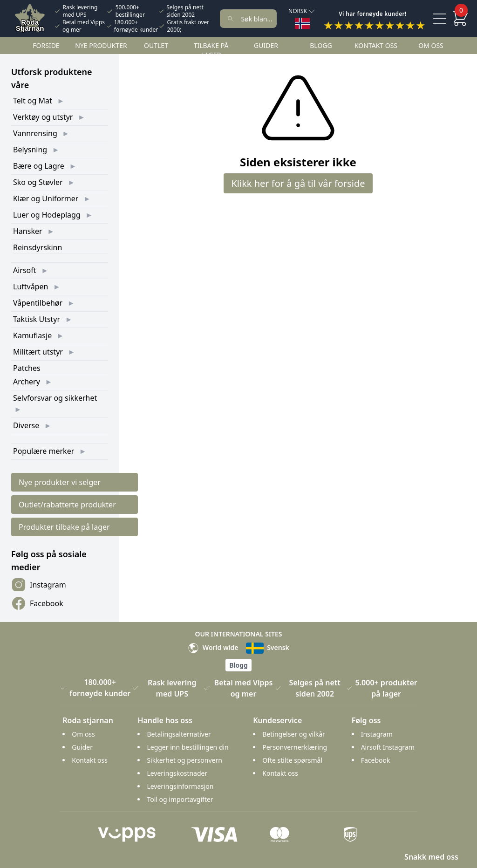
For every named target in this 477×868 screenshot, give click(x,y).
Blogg (321, 45)
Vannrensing (35, 133)
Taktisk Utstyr (37, 319)
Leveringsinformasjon (180, 786)
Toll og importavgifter (180, 799)
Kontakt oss (376, 45)
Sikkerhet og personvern (184, 760)
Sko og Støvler (38, 182)
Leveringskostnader (177, 773)
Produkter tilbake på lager (64, 527)
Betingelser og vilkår (294, 734)
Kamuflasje (32, 335)
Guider (266, 45)
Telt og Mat (33, 101)
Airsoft (25, 270)
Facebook (37, 603)
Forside (46, 45)
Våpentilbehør (38, 303)
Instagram (39, 585)
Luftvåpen (31, 287)
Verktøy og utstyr (43, 117)
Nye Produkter (101, 45)
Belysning (30, 150)
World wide (213, 647)
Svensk (268, 647)
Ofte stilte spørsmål (292, 760)
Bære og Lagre (39, 166)
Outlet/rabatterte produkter (67, 505)
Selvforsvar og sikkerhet (55, 398)
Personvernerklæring (295, 747)
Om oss (431, 45)
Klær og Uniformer (46, 198)
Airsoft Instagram (388, 747)
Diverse (26, 425)
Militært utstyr (38, 352)
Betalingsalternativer (179, 734)
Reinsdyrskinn (37, 247)
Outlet (156, 45)
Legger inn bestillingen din (187, 747)
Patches (27, 368)
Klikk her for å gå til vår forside (298, 183)
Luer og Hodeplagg (47, 215)
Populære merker (44, 451)
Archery (27, 382)
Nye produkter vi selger (60, 482)
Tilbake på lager (211, 50)
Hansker (28, 231)
